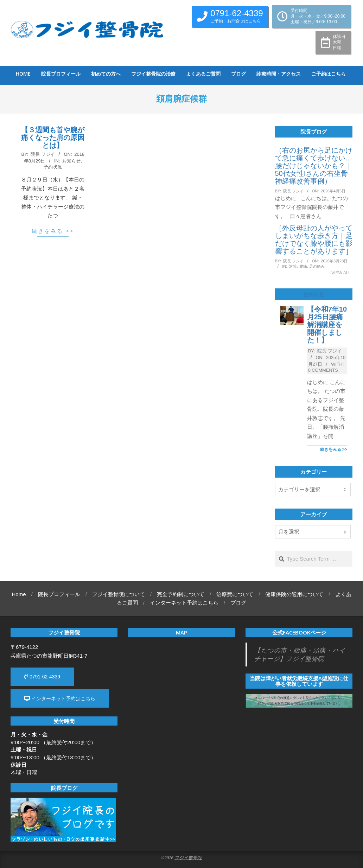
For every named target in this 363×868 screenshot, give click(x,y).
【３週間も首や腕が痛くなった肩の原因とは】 (53, 138)
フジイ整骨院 (188, 858)
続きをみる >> (53, 231)
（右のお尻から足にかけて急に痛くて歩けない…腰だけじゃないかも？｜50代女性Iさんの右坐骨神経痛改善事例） (314, 166)
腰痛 (303, 266)
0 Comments (323, 370)
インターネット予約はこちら (60, 698)
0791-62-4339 (42, 677)
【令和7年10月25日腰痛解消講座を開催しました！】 (327, 325)
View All (341, 273)
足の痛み (317, 266)
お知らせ (71, 161)
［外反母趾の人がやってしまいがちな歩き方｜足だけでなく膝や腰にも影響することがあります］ (314, 240)
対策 (293, 266)
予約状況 (53, 167)
